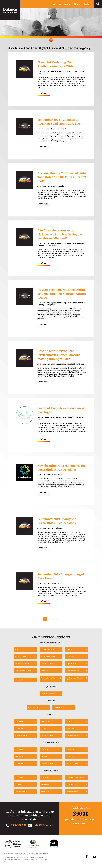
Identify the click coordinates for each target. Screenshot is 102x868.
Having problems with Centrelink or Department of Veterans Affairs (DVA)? (62, 294)
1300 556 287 (19, 825)
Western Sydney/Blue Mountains (48, 679)
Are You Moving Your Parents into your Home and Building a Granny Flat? (62, 177)
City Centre (19, 721)
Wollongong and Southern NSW (76, 679)
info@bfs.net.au (43, 825)
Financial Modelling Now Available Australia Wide (55, 64)
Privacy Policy (44, 854)
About (67, 4)
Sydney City (19, 680)
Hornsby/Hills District (48, 657)
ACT (16, 649)
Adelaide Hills (71, 785)
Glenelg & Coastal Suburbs (76, 778)
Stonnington (71, 729)
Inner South (19, 729)
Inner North (45, 721)
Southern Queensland (48, 694)
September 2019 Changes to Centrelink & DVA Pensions (57, 521)
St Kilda (43, 729)
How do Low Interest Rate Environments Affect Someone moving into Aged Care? (59, 355)
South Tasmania (59, 708)
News (77, 4)
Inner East (70, 721)
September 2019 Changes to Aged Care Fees (61, 576)
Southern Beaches (73, 671)
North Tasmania (33, 708)
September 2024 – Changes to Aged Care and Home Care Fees (59, 122)
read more (44, 93)
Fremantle (70, 749)
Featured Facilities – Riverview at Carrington (61, 410)
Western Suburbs (21, 736)
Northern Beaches (47, 664)
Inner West (70, 657)
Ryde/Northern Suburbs (23, 671)
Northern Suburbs (47, 736)
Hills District (19, 757)
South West (45, 671)
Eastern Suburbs (21, 657)
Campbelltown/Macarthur (50, 649)
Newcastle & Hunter (22, 664)
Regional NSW (71, 664)
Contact (87, 4)
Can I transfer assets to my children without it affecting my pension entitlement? (60, 234)
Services (56, 4)
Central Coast (71, 649)
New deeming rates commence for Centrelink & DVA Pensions (61, 468)
